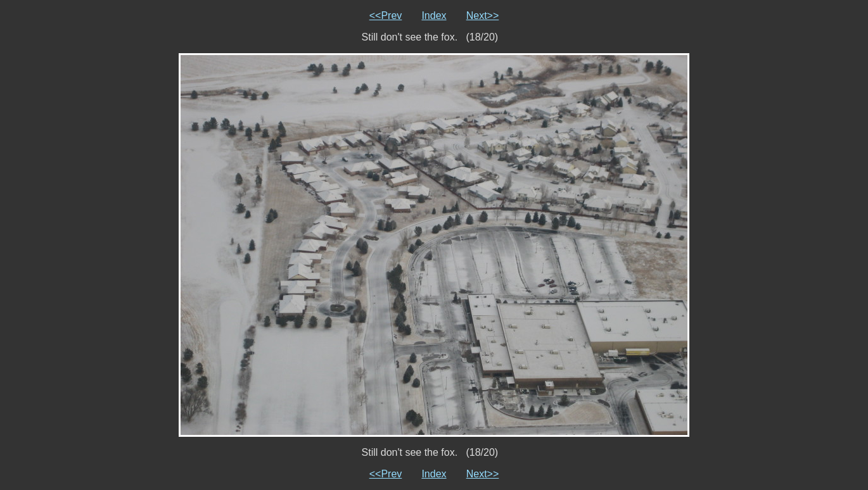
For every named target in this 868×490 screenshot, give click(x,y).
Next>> (483, 16)
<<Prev (386, 16)
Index (434, 16)
